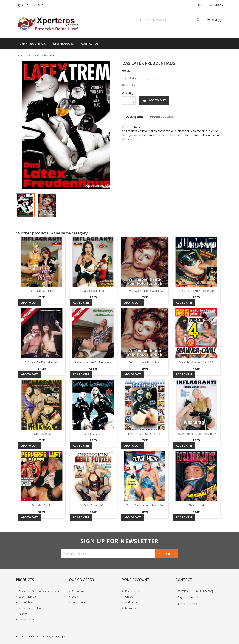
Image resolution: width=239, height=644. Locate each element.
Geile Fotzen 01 (93, 505)
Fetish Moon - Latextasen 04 (145, 505)
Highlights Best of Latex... (145, 434)
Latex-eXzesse (42, 434)
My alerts (130, 608)
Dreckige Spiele (42, 505)
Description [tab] (134, 117)
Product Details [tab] (162, 117)
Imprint (22, 614)
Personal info (133, 591)
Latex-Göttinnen (93, 291)
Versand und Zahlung (31, 608)
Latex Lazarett (93, 434)
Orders (129, 597)
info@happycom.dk (187, 597)
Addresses (131, 602)
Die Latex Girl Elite (42, 291)
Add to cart (154, 101)
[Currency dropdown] (39, 5)
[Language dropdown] (23, 5)
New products (26, 619)
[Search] (168, 20)
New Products (63, 44)
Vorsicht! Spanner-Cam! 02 (196, 362)
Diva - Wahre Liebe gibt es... (145, 291)
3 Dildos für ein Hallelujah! (42, 362)
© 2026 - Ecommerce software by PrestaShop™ (41, 637)
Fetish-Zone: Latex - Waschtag (196, 434)
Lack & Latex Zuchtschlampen (196, 291)
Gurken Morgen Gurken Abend (93, 362)
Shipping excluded (149, 78)
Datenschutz (26, 602)
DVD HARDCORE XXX (33, 44)
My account (78, 602)
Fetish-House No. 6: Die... (145, 362)
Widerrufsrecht (27, 597)
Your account (136, 580)
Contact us (216, 5)
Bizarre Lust (196, 505)
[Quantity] (127, 100)
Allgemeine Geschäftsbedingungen (39, 591)
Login (75, 597)
